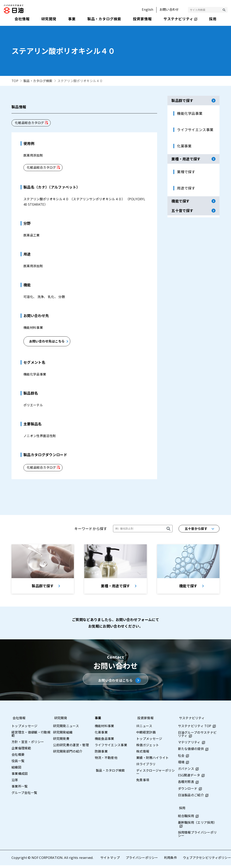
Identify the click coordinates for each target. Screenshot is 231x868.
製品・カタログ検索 (38, 81)
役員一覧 (18, 764)
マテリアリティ (189, 745)
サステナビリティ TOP (195, 729)
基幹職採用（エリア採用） (197, 825)
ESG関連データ (189, 778)
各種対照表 (186, 785)
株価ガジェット (148, 748)
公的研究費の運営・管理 (71, 748)
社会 (181, 758)
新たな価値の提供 (191, 752)
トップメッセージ (25, 729)
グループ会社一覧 (24, 795)
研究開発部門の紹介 (68, 754)
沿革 (15, 783)
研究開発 (59, 721)
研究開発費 (61, 741)
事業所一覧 (20, 789)
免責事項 (143, 783)
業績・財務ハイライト (152, 761)
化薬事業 (101, 735)
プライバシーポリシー (142, 860)
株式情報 (143, 754)
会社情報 (18, 721)
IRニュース (144, 729)
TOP (15, 81)
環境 (181, 765)
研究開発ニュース (66, 729)
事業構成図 (20, 776)
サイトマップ (110, 860)
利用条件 (170, 860)
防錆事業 (101, 754)
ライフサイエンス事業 (111, 748)
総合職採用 (186, 819)
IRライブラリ (146, 767)
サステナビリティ (191, 721)
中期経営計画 (146, 735)
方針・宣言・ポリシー (28, 745)
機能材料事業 (104, 729)
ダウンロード (188, 791)
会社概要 (18, 757)
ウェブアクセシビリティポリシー (207, 860)
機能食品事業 (104, 741)
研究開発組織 (63, 735)
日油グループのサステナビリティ (197, 737)
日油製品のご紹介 (191, 798)
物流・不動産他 (106, 761)
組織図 (16, 770)
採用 (181, 811)
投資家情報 (144, 721)
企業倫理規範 (21, 751)
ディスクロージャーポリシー (156, 775)
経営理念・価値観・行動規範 (31, 737)
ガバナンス (186, 771)
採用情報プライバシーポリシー (197, 837)
